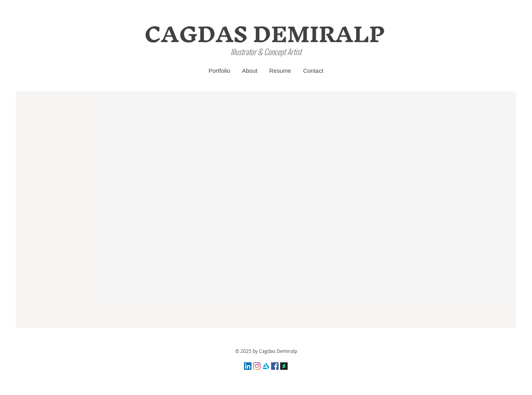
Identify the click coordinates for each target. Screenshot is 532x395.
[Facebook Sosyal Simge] (275, 366)
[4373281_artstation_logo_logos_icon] (266, 366)
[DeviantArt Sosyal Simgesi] (284, 366)
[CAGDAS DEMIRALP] (265, 34)
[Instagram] (257, 366)
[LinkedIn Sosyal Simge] (248, 366)
